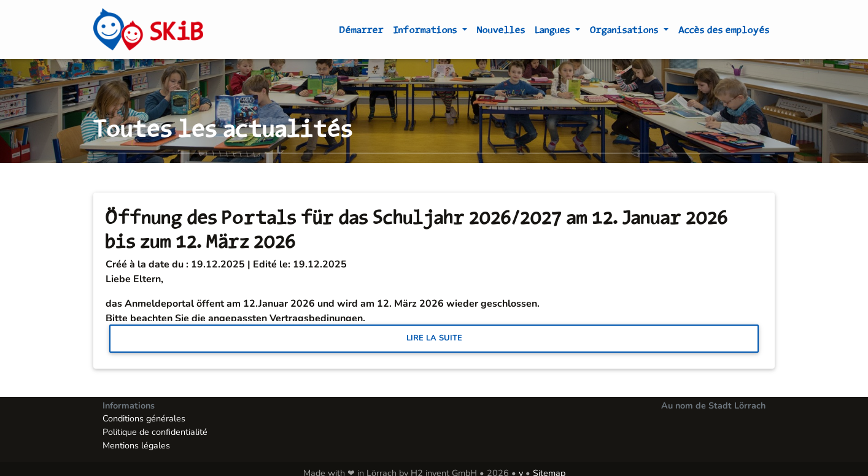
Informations (427, 32)
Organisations (626, 32)
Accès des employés (724, 32)
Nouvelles (501, 32)
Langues (554, 32)
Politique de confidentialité (155, 432)
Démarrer (362, 32)
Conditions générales (144, 418)
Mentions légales (136, 445)
